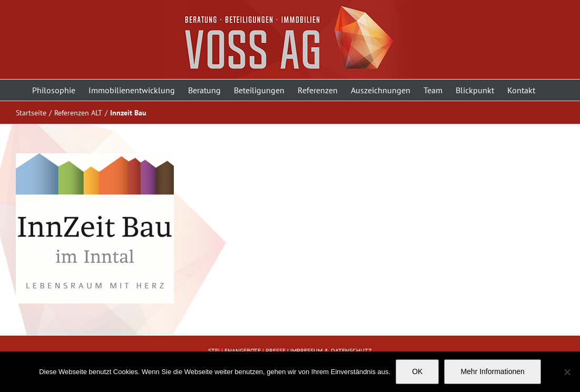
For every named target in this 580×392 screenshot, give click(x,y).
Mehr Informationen (492, 371)
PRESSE (276, 351)
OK (417, 371)
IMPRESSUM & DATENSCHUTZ (331, 351)
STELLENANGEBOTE (234, 351)
